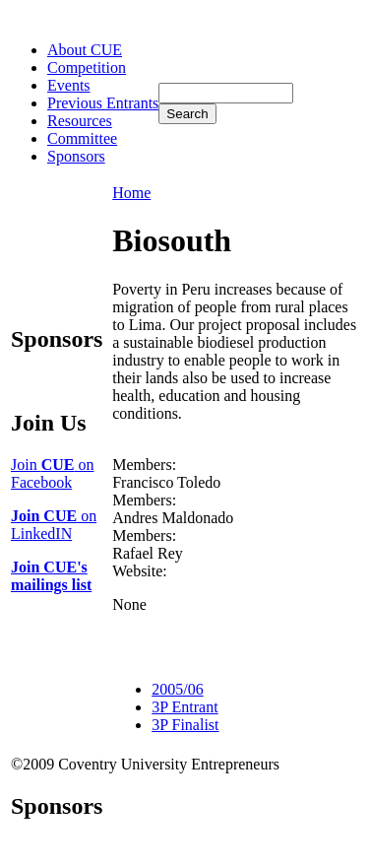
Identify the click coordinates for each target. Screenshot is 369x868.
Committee (82, 138)
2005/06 (177, 689)
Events (69, 85)
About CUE (85, 50)
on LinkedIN (54, 525)
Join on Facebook (52, 473)
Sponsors (76, 156)
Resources (80, 121)
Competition (87, 67)
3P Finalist (185, 725)
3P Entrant (184, 707)
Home (131, 193)
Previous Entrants (103, 103)
